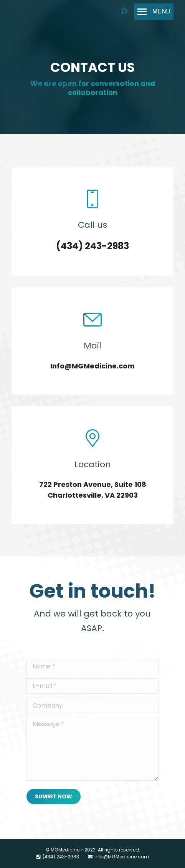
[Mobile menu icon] (154, 12)
